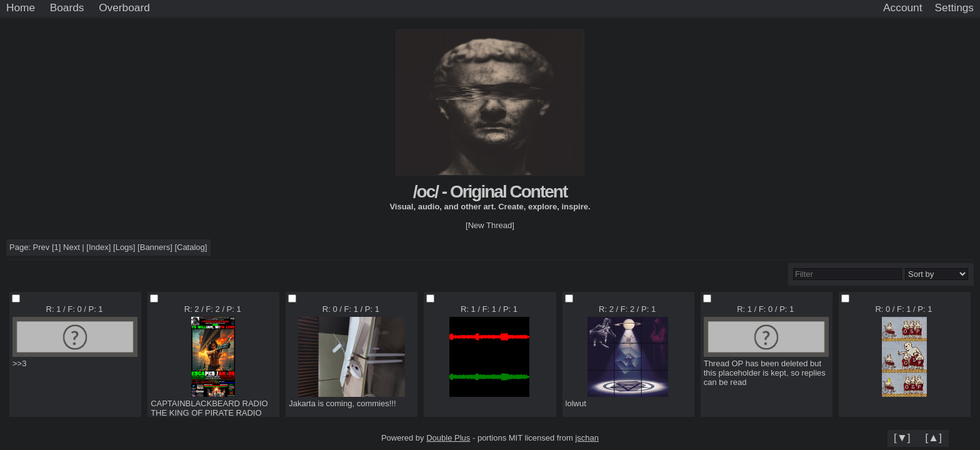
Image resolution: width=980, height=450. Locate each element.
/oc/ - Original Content (490, 192)
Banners (155, 247)
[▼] (902, 437)
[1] (56, 247)
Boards (67, 7)
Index (99, 247)
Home (21, 7)
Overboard (124, 7)
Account (902, 7)
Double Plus (448, 438)
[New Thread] (490, 225)
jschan (587, 438)
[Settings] (954, 8)
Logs (124, 247)
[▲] (933, 437)
